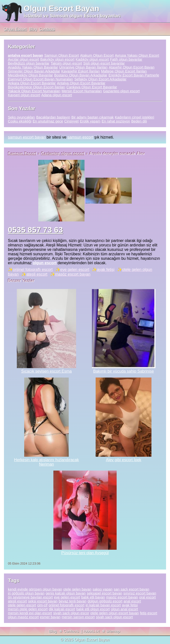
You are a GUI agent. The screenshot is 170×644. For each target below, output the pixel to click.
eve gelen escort (75, 270)
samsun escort (80, 137)
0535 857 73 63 (35, 230)
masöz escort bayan (73, 274)
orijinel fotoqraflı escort (33, 270)
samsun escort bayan (27, 137)
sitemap (113, 631)
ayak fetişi (106, 270)
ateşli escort (37, 274)
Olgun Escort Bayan (62, 8)
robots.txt (91, 631)
